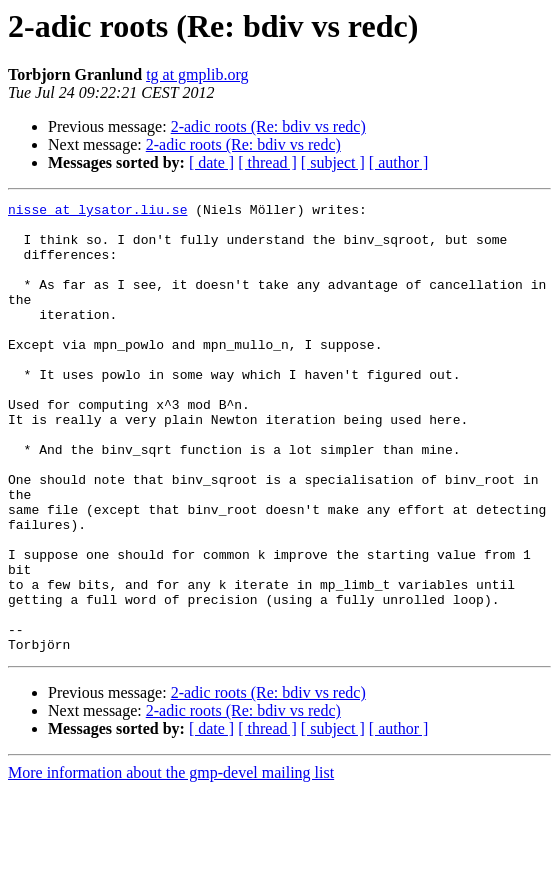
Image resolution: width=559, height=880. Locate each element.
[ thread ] (267, 162)
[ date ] (211, 162)
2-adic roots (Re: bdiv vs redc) (268, 126)
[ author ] (399, 162)
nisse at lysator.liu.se (97, 212)
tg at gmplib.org (197, 74)
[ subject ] (333, 162)
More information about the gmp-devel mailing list (171, 862)
